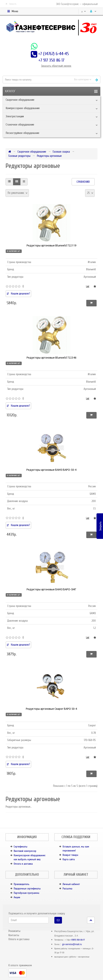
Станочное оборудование (20, 125)
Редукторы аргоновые (49, 156)
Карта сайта (69, 859)
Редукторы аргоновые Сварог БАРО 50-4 (51, 709)
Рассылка (67, 889)
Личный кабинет (71, 884)
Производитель (21, 884)
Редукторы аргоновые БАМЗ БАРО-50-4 (51, 470)
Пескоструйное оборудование (23, 133)
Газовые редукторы (19, 156)
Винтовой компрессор (25, 851)
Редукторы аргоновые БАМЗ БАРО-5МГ (51, 589)
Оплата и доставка (23, 864)
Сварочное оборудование (20, 100)
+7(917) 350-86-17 (78, 940)
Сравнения (83, 182)
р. (84, 12)
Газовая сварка (61, 152)
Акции (17, 897)
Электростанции (15, 116)
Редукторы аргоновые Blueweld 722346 (51, 358)
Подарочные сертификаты (27, 889)
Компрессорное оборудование (23, 108)
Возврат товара (70, 855)
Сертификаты (21, 847)
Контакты (14, 935)
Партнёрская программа (26, 893)
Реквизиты (14, 931)
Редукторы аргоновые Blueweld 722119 (51, 245)
